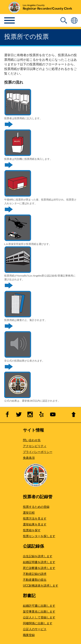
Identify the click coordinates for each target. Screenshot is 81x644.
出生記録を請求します (38, 556)
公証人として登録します (39, 617)
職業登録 (29, 635)
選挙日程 (29, 512)
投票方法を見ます (35, 518)
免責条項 (29, 458)
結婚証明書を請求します (39, 562)
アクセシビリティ (35, 446)
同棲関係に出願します (38, 623)
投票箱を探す (32, 530)
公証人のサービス (35, 629)
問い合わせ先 (32, 440)
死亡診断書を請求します (39, 568)
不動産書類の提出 (35, 579)
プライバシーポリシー (38, 452)
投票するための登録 (36, 507)
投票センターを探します (39, 536)
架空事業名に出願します (39, 611)
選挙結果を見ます (35, 524)
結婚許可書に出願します (39, 605)
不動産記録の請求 (35, 574)
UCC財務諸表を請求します (41, 585)
